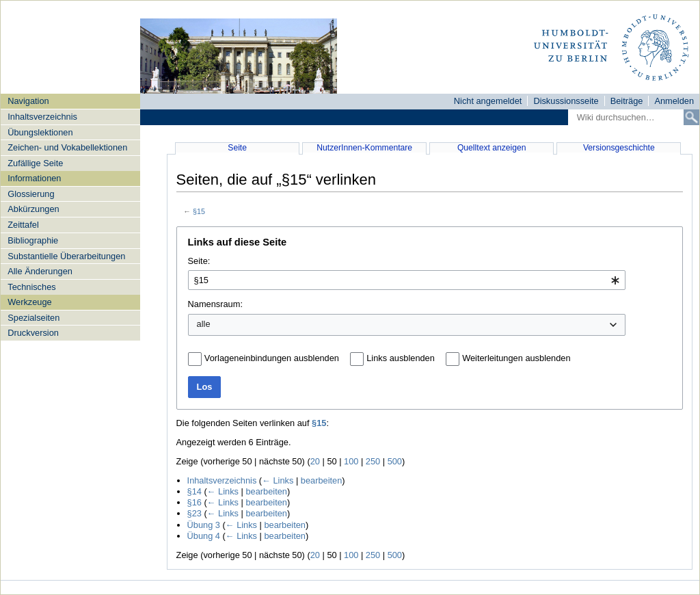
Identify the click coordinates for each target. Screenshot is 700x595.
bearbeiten (321, 480)
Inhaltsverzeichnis (42, 117)
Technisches (31, 287)
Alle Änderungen (40, 271)
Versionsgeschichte (619, 148)
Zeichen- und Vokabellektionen (67, 147)
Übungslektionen (40, 132)
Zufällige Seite (35, 163)
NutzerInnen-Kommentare (364, 148)
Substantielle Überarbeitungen (66, 256)
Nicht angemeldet (488, 101)
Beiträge (627, 101)
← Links (278, 480)
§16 (194, 502)
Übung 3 (204, 525)
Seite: (199, 261)
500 (395, 461)
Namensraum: (215, 304)
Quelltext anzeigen (492, 148)
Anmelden (674, 101)
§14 (194, 491)
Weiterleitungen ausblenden (516, 358)
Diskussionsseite (566, 101)
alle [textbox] (204, 324)
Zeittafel (23, 225)
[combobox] (407, 280)
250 (373, 461)
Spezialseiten (33, 318)
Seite (237, 148)
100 (351, 461)
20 (315, 461)
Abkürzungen (33, 209)
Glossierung (31, 194)
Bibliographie (33, 240)
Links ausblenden (401, 358)
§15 (199, 211)
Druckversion (33, 333)
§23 (194, 513)
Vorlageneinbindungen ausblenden (272, 358)
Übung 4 (204, 536)
